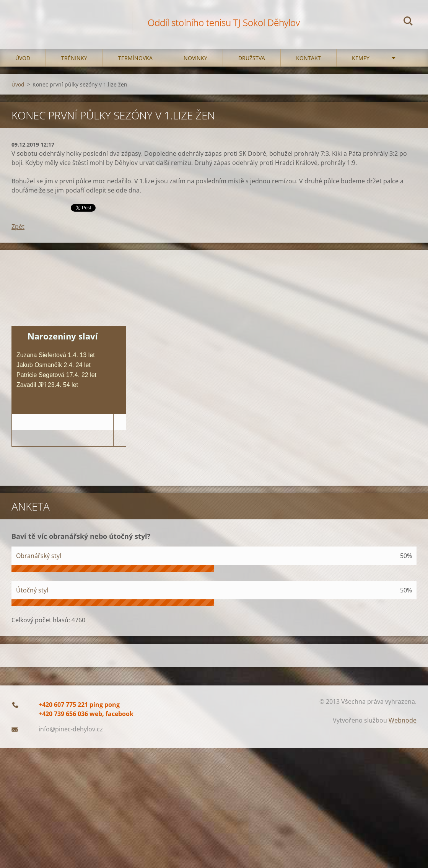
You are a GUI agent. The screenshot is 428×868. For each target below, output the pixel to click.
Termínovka (135, 58)
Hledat (408, 22)
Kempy (361, 58)
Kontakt (308, 58)
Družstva (252, 58)
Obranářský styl (39, 556)
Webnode (403, 720)
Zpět (18, 227)
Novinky (195, 58)
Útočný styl (32, 590)
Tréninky (74, 58)
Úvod (23, 58)
